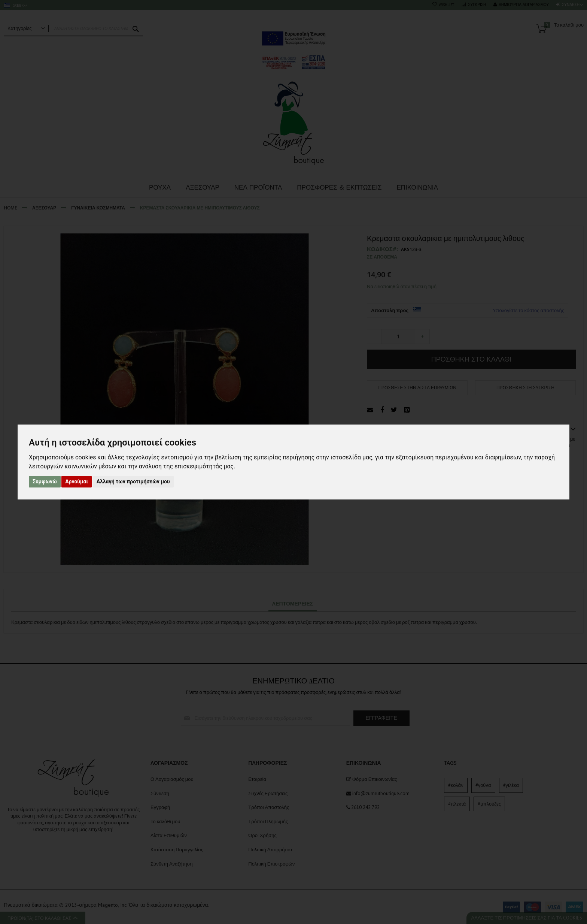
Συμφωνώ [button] (45, 481)
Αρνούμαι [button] (77, 481)
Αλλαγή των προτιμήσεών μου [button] (133, 481)
